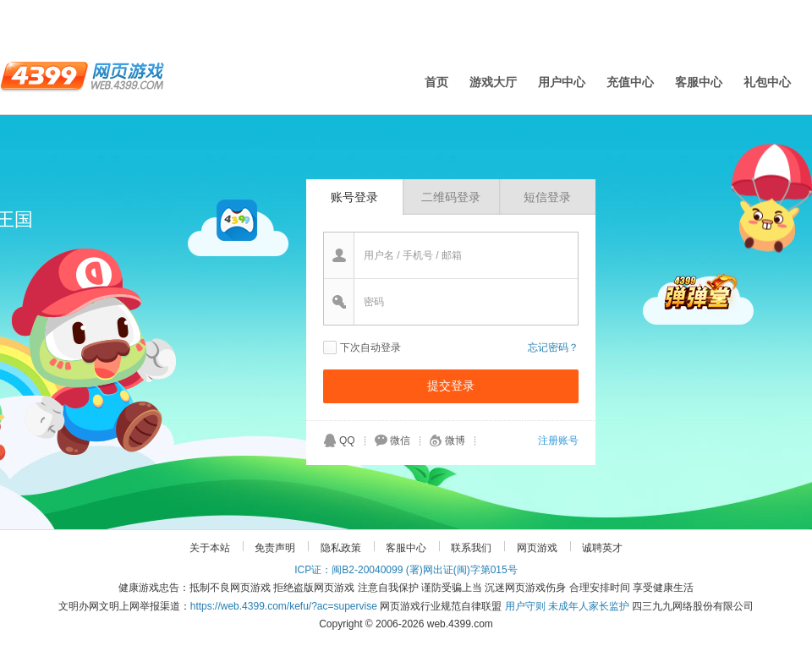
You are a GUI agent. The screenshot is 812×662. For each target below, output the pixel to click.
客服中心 (699, 82)
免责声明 (275, 548)
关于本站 (210, 548)
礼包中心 (767, 82)
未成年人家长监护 (589, 606)
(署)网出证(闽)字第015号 (462, 570)
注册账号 (558, 440)
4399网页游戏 (82, 75)
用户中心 (562, 82)
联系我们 (471, 548)
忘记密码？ (553, 347)
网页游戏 (537, 548)
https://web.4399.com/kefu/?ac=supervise (284, 606)
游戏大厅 (493, 82)
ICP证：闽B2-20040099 (348, 570)
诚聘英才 (602, 548)
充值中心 (630, 82)
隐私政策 (341, 548)
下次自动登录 (370, 347)
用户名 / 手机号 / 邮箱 (413, 255)
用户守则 (525, 606)
